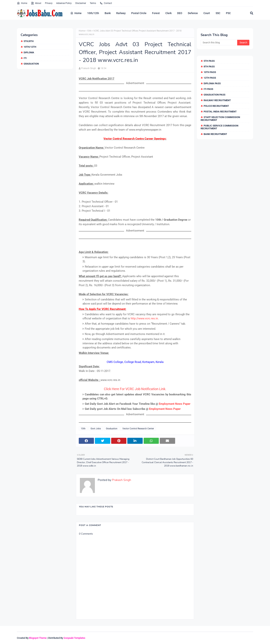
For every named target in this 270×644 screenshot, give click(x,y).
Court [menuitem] (207, 13)
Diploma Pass (212, 83)
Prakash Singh (89, 68)
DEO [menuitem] (180, 13)
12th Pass (210, 78)
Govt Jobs (96, 429)
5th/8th (29, 41)
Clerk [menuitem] (168, 13)
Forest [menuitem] (156, 13)
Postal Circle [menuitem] (139, 13)
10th (89, 31)
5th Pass (209, 61)
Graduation (31, 64)
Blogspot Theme (38, 638)
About (36, 3)
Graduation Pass (214, 95)
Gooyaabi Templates (74, 638)
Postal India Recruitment (220, 112)
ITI (25, 58)
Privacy (49, 3)
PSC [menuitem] (228, 13)
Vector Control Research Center (138, 429)
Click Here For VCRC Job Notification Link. (135, 389)
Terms (93, 3)
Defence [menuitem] (193, 13)
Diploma (29, 52)
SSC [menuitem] (218, 13)
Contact (106, 3)
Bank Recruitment (215, 134)
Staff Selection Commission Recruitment (220, 119)
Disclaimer (81, 3)
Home (22, 3)
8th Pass (209, 67)
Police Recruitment (216, 106)
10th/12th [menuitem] (93, 13)
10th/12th (30, 47)
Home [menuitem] (76, 13)
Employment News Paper (175, 404)
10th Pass (210, 72)
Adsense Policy (64, 3)
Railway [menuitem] (121, 13)
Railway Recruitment (217, 100)
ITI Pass (208, 89)
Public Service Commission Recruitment (219, 127)
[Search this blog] (219, 43)
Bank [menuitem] (108, 13)
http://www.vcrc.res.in (144, 318)
